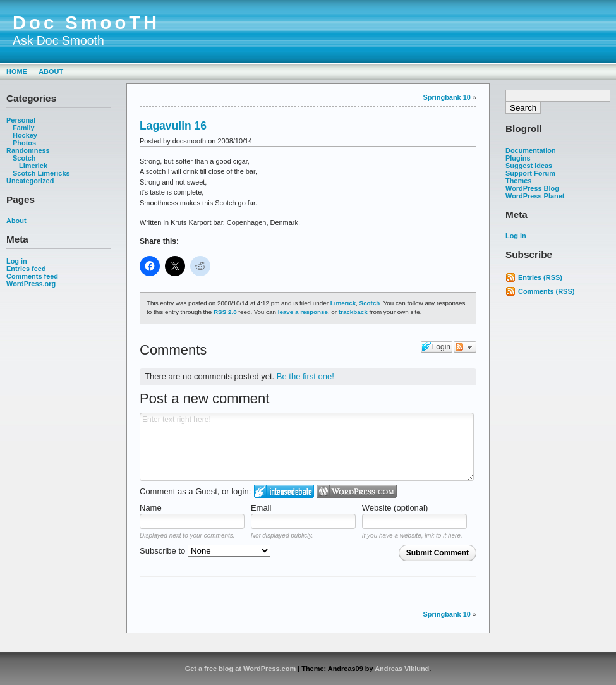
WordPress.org (31, 284)
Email (261, 508)
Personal (21, 120)
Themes (518, 181)
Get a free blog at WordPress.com (240, 669)
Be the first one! (305, 376)
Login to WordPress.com (357, 491)
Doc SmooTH (86, 23)
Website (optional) (395, 508)
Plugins (518, 158)
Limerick (33, 166)
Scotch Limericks (41, 173)
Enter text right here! (307, 447)
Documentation (531, 150)
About (51, 71)
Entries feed (26, 269)
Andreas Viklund (402, 669)
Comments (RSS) (546, 291)
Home (17, 71)
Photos (24, 143)
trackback (353, 312)
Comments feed (32, 276)
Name (151, 508)
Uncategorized (30, 181)
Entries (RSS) (540, 277)
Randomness (28, 150)
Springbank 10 (447, 97)
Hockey (25, 135)
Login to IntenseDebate (284, 491)
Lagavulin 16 (173, 126)
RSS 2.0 (225, 312)
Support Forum (530, 173)
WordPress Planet (535, 196)
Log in (17, 261)
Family (24, 128)
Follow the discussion (465, 347)
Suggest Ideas (529, 166)
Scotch (24, 158)
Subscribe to (205, 551)
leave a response (303, 312)
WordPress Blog (532, 188)
